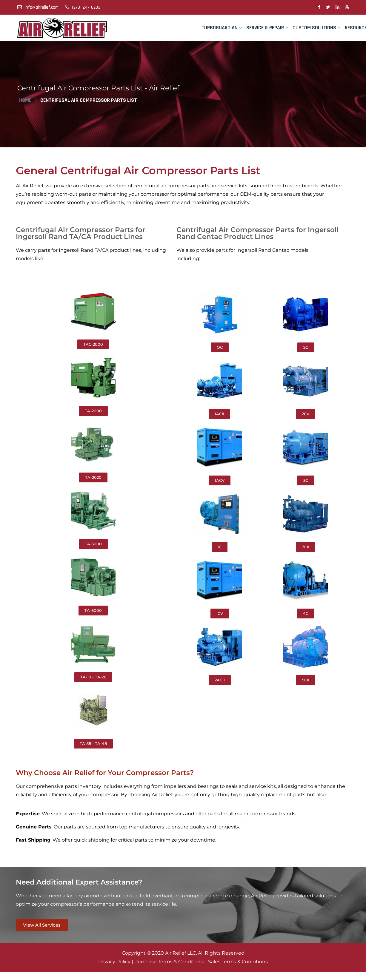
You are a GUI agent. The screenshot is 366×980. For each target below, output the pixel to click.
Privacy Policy (114, 961)
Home (25, 99)
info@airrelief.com (38, 7)
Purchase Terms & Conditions (169, 961)
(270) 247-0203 (83, 7)
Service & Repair (265, 28)
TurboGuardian (220, 28)
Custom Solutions (314, 28)
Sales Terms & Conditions (238, 961)
